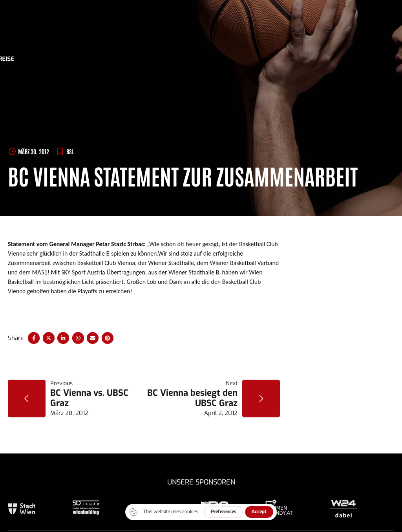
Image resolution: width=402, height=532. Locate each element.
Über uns (244, 59)
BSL (70, 151)
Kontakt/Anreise (344, 59)
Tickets (19, 59)
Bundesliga (124, 59)
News (48, 59)
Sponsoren (205, 59)
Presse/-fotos (288, 59)
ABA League (81, 59)
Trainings (165, 59)
